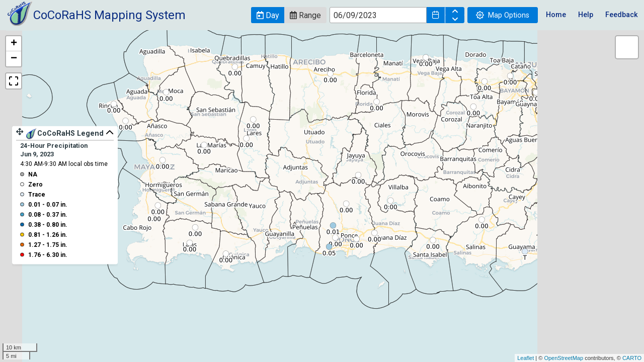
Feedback (622, 15)
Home (556, 15)
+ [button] (14, 44)
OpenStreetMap (563, 358)
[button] (268, 15)
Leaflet (526, 358)
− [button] (14, 59)
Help (586, 15)
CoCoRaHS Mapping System (109, 15)
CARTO (632, 358)
